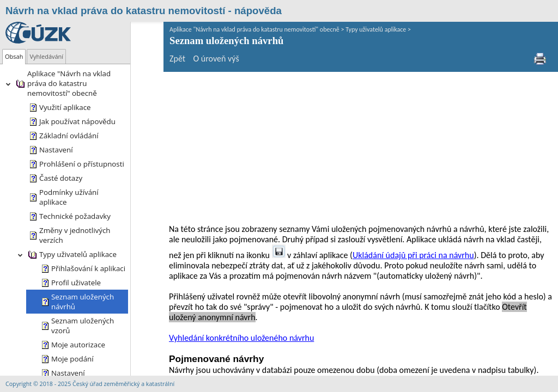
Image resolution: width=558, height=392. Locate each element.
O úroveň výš (184, 59)
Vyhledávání (46, 56)
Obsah (14, 56)
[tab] (14, 57)
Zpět (145, 59)
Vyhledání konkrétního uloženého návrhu (209, 196)
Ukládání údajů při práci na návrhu (342, 114)
